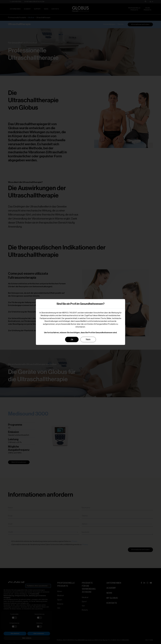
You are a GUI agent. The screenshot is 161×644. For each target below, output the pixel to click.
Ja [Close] (72, 339)
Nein (88, 339)
